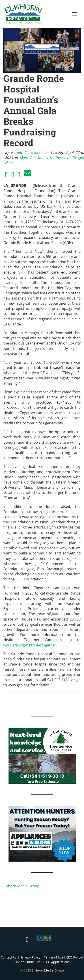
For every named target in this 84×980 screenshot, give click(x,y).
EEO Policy (74, 957)
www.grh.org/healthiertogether (30, 645)
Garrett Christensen (27, 152)
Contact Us (9, 957)
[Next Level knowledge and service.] (42, 755)
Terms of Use (54, 957)
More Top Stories (34, 158)
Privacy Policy (30, 957)
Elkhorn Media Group (21, 886)
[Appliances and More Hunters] (42, 833)
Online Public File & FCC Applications (42, 962)
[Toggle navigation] (74, 14)
